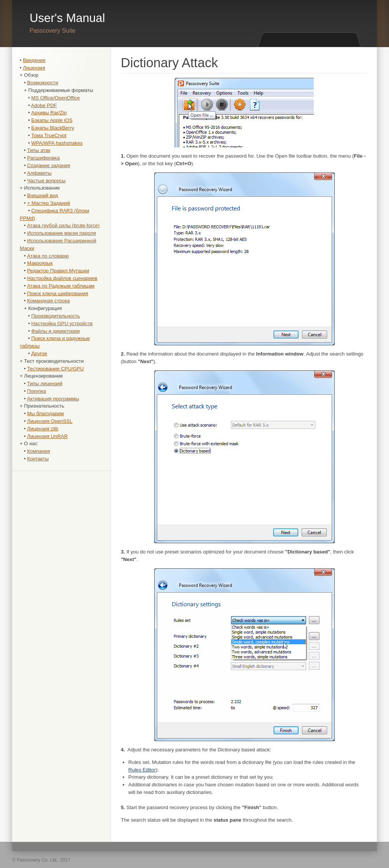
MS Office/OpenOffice (55, 98)
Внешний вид (43, 195)
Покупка (36, 391)
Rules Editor (142, 770)
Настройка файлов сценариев (62, 278)
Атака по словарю (48, 256)
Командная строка (48, 301)
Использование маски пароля (61, 233)
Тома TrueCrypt (49, 135)
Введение (34, 60)
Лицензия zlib (43, 429)
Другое (39, 353)
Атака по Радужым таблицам (61, 286)
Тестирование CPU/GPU (55, 369)
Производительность (55, 316)
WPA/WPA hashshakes (57, 143)
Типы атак (39, 150)
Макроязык (40, 263)
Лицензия (34, 68)
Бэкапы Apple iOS (52, 120)
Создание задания (48, 165)
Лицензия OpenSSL (50, 421)
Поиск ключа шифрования (58, 293)
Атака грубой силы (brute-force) (63, 225)
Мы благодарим (45, 413)
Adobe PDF (44, 105)
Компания (38, 451)
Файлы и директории (55, 331)
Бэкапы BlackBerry (53, 128)
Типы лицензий (45, 383)
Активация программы (53, 399)
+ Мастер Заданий (48, 203)
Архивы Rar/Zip (49, 113)
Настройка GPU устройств (62, 323)
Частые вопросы (46, 181)
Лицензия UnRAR (47, 436)
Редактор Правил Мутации (58, 271)
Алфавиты (39, 173)
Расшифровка (43, 158)
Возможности (43, 83)
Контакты (38, 459)
